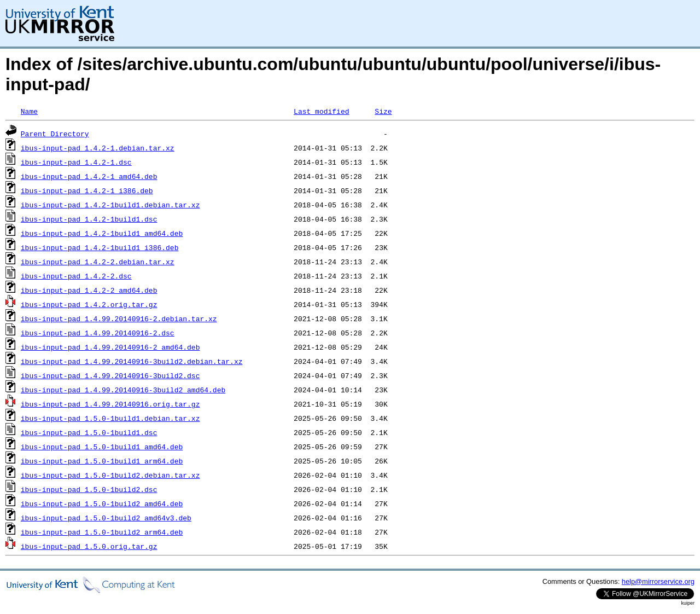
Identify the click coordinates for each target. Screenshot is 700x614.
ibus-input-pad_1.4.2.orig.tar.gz (89, 304)
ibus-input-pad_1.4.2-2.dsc (76, 276)
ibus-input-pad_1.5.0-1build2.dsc (89, 489)
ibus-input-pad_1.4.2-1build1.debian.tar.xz (110, 205)
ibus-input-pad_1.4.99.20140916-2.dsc (98, 333)
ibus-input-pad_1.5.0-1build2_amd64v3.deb (106, 518)
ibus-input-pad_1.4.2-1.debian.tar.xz (98, 148)
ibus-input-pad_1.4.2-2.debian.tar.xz (98, 262)
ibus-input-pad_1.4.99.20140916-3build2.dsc (110, 375)
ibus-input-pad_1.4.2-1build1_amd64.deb (102, 233)
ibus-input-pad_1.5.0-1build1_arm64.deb (102, 461)
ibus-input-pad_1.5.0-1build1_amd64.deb (102, 447)
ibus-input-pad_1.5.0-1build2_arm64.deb (102, 532)
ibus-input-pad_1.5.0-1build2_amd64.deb (102, 503)
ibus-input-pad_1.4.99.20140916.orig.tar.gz (110, 404)
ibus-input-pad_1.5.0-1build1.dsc (89, 432)
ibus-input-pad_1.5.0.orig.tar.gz (89, 546)
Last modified (321, 111)
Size (383, 111)
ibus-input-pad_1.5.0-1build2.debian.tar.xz (110, 475)
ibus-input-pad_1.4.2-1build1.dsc (89, 219)
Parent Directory (55, 134)
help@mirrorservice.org (658, 581)
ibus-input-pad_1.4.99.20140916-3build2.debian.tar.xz (132, 361)
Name (29, 111)
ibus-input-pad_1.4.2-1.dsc (76, 162)
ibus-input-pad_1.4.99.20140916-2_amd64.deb (110, 347)
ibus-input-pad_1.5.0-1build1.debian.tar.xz (110, 418)
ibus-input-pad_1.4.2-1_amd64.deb (89, 176)
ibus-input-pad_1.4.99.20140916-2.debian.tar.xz (119, 318)
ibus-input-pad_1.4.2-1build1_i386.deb (100, 247)
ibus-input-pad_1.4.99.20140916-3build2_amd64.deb (123, 390)
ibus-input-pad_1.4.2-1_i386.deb (87, 190)
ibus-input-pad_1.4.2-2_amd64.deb (89, 290)
